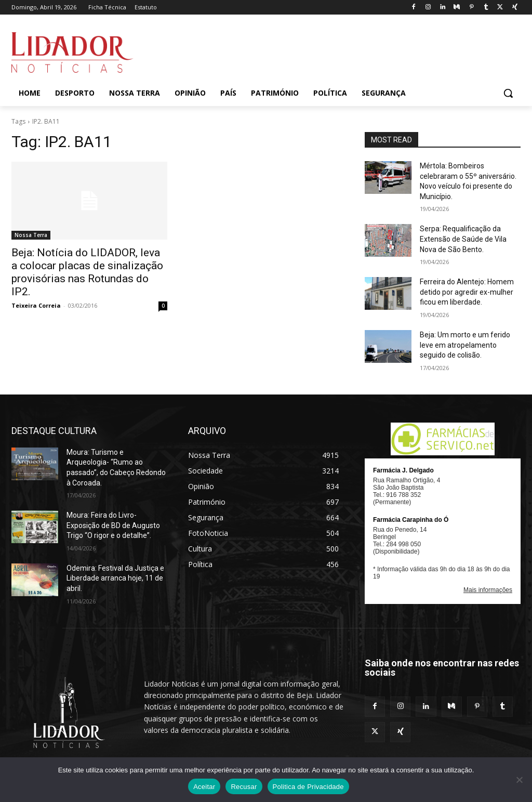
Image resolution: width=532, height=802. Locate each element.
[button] (508, 93)
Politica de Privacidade (308, 787)
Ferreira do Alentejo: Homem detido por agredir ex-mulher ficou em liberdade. (467, 292)
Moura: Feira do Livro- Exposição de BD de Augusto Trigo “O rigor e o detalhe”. (113, 525)
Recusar (244, 787)
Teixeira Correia (36, 305)
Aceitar (204, 787)
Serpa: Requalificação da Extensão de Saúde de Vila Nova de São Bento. (463, 239)
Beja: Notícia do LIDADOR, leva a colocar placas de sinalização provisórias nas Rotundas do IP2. (87, 272)
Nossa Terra (31, 235)
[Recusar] (519, 780)
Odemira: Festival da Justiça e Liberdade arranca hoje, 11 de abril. (115, 578)
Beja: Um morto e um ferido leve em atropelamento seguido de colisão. (465, 345)
